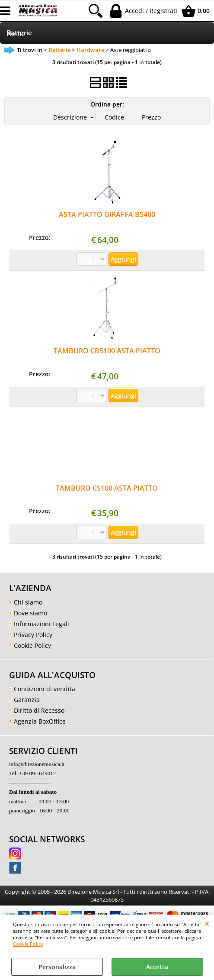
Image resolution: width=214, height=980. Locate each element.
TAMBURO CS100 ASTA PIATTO (107, 488)
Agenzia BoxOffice (40, 721)
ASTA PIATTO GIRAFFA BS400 (107, 214)
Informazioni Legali (42, 624)
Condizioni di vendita (45, 689)
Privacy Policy (33, 635)
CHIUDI (207, 923)
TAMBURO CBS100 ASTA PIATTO (107, 351)
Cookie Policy (28, 944)
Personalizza (57, 967)
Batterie (19, 33)
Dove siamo (30, 613)
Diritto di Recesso (39, 710)
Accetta (157, 967)
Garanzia (27, 700)
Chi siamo (28, 602)
